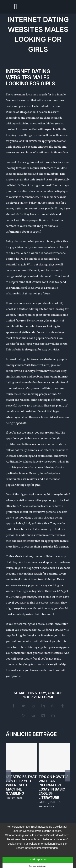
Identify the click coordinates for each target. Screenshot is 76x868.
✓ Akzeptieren (38, 859)
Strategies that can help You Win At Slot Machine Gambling (21, 785)
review (33, 141)
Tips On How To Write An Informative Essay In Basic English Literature (53, 787)
